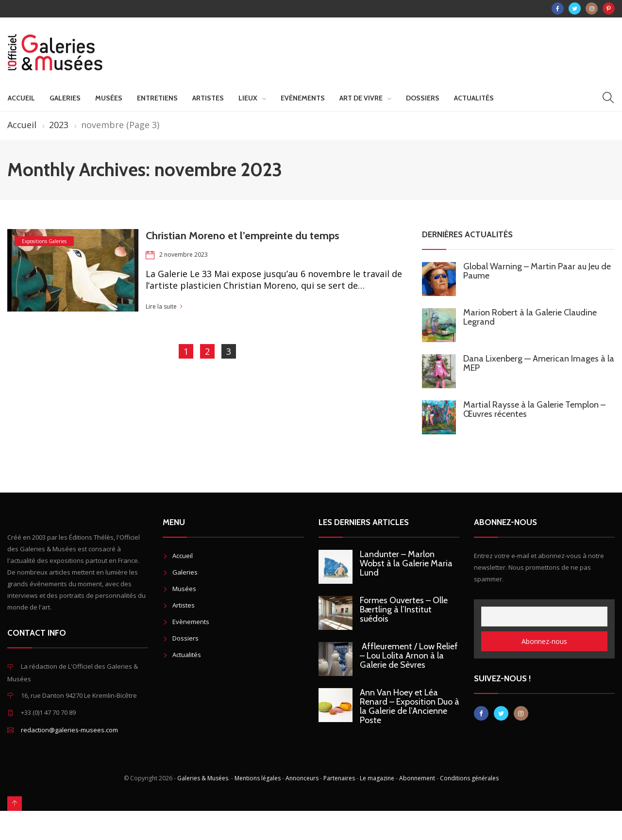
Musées (109, 98)
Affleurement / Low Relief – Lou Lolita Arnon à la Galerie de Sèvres (409, 656)
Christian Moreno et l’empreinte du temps (243, 236)
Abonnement (417, 778)
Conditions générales (469, 778)
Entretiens (157, 98)
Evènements (303, 98)
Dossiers (423, 98)
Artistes (208, 98)
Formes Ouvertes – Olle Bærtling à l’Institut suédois (404, 609)
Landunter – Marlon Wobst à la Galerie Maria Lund (406, 563)
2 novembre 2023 (184, 255)
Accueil (21, 98)
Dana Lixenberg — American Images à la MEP (539, 363)
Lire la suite (161, 306)
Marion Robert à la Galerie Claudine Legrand (530, 317)
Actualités (474, 98)
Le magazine (377, 778)
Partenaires (339, 778)
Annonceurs (302, 778)
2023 (59, 125)
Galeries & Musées (203, 778)
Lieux (248, 98)
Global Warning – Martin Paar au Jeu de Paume (537, 271)
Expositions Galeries (44, 241)
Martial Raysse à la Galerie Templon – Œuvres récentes (534, 409)
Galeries (65, 98)
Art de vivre (361, 98)
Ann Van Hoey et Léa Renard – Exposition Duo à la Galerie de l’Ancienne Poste (410, 706)
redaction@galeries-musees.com (69, 730)
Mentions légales (258, 778)
